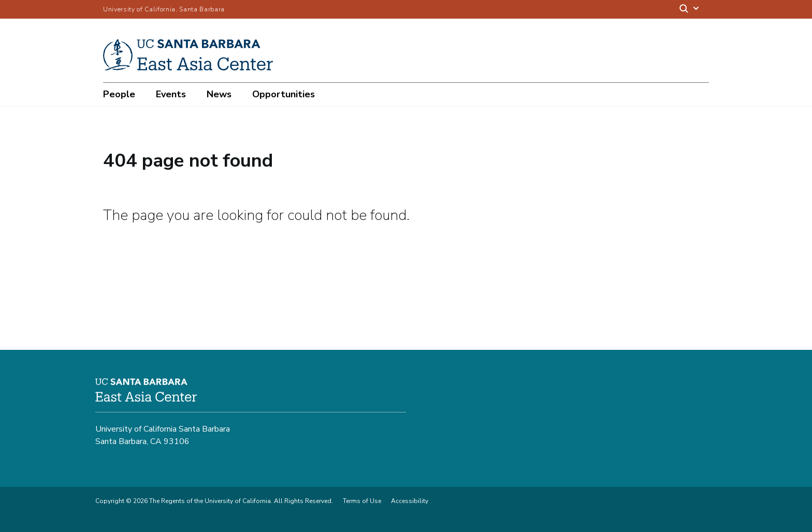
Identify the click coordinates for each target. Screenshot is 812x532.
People (119, 94)
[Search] (690, 10)
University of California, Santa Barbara (164, 9)
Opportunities (284, 94)
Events (171, 94)
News (219, 94)
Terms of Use (362, 501)
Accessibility (410, 501)
